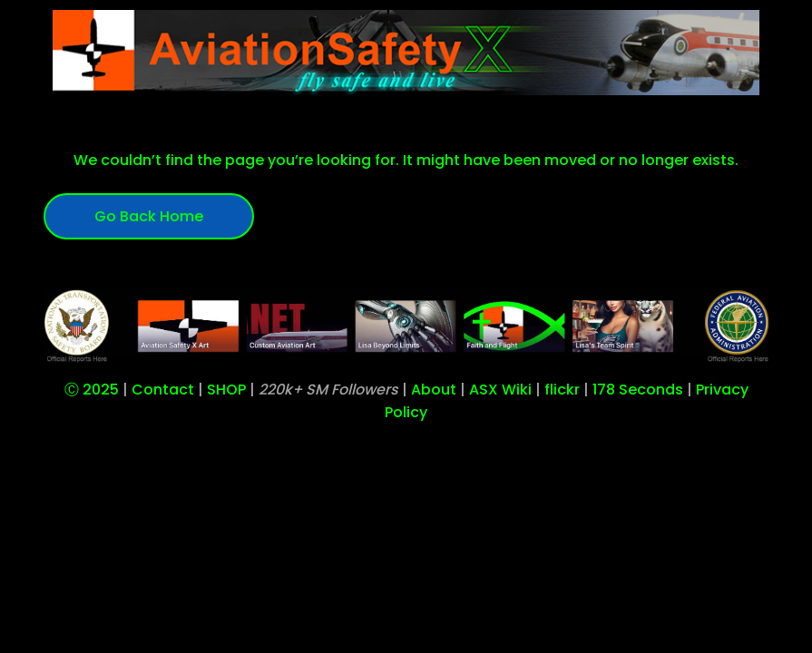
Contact (163, 390)
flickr (562, 390)
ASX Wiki (500, 390)
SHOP (226, 390)
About (434, 390)
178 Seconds (638, 390)
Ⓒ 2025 (92, 390)
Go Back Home (149, 216)
